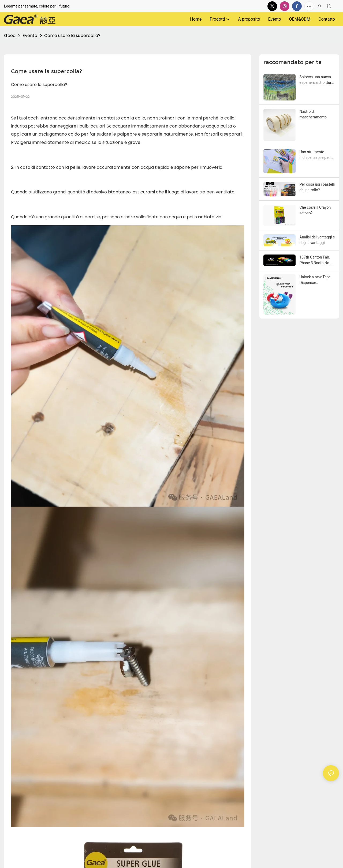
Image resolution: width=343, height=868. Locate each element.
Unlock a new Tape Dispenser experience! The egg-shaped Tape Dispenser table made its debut (317, 280)
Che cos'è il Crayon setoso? (315, 210)
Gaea (10, 35)
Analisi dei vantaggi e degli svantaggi (317, 240)
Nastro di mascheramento (313, 114)
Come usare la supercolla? (72, 35)
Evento (30, 35)
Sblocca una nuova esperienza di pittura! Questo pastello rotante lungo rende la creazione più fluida (317, 80)
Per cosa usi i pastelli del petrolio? (317, 187)
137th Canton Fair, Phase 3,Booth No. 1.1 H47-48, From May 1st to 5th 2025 (316, 260)
